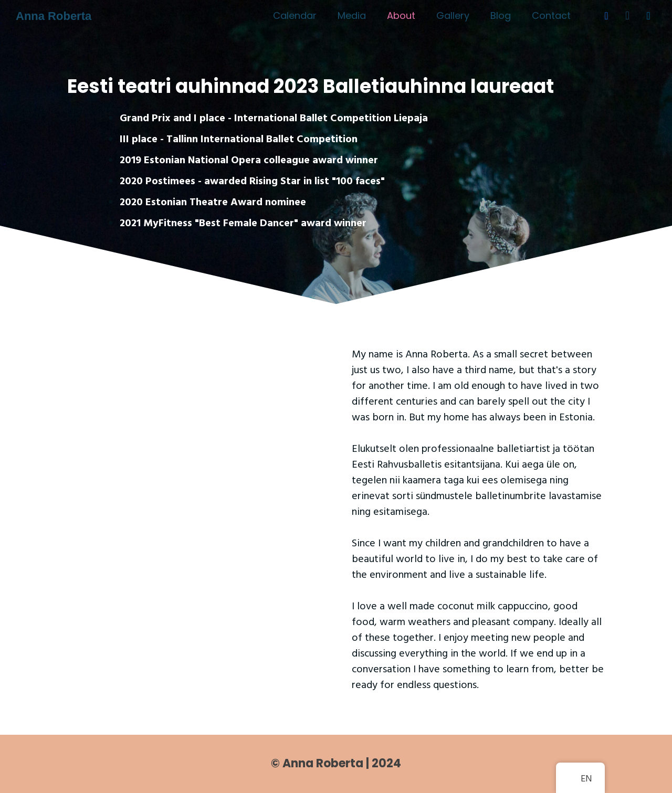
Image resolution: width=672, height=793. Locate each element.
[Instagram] (627, 16)
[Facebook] (606, 16)
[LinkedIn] (648, 16)
